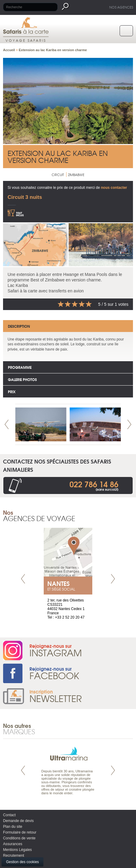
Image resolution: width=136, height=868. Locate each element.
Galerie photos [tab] (22, 379)
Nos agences (121, 7)
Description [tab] (19, 326)
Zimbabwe (76, 175)
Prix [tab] (12, 392)
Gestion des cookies (22, 862)
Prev (7, 424)
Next (129, 424)
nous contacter (114, 188)
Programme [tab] (20, 367)
